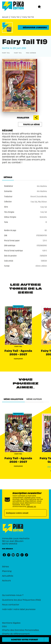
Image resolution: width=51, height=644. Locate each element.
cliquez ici (31, 506)
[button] (33, 27)
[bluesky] (13, 555)
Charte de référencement (16, 633)
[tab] (8, 177)
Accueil (5, 17)
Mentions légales (11, 623)
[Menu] (43, 7)
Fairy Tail (15, 17)
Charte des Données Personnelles (20, 630)
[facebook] (4, 555)
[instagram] (9, 555)
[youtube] (18, 555)
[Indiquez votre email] (22, 513)
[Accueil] (13, 6)
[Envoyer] (44, 513)
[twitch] (22, 555)
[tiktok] (26, 555)
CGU (4, 626)
